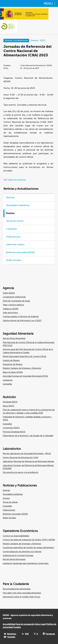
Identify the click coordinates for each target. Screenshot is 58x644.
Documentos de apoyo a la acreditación (21, 472)
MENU (49, 4)
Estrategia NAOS (10, 402)
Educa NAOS (9, 406)
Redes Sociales (14, 260)
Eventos (6, 498)
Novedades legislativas (13, 494)
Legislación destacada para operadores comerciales (26, 563)
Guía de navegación (25, 624)
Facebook (50, 634)
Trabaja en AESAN (11, 309)
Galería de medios (15, 244)
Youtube (11, 637)
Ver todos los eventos (15, 180)
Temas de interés (10, 502)
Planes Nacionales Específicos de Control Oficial (24, 356)
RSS (27, 634)
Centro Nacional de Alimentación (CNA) (21, 458)
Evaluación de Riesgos (13, 364)
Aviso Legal (40, 624)
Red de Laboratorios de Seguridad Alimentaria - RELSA (27, 454)
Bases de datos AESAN (13, 372)
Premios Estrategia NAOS (14, 432)
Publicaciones (13, 237)
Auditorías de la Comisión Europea (18, 556)
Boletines (12, 634)
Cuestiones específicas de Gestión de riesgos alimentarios (28, 548)
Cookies (17, 627)
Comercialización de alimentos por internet (22, 552)
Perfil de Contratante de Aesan (16, 301)
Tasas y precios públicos (13, 305)
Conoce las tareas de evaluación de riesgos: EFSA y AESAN (29, 540)
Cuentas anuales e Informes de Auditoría (21, 317)
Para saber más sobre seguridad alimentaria (22, 593)
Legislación (8, 380)
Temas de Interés (15, 221)
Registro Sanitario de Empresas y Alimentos (22, 368)
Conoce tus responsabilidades (16, 536)
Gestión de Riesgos (11, 361)
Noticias (10, 198)
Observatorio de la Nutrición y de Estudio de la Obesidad (28, 436)
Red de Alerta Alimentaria (14, 338)
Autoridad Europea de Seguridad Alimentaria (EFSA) (25, 376)
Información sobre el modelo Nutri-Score (21, 597)
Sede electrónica (10, 313)
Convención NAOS (11, 428)
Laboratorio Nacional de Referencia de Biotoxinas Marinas (28, 461)
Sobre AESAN (9, 293)
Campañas (11, 229)
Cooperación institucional (14, 297)
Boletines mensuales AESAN (20, 252)
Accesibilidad (9, 624)
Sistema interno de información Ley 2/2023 (22, 321)
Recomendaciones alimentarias (17, 589)
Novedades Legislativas (18, 205)
